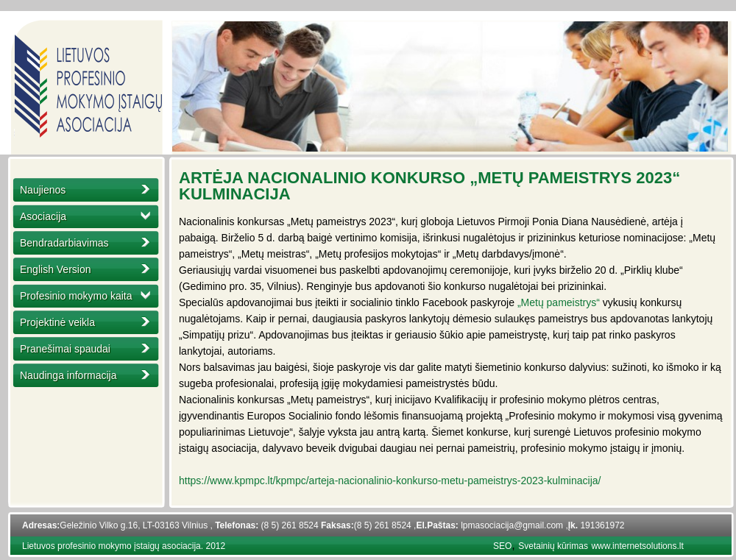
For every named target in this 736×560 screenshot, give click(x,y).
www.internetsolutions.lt (637, 546)
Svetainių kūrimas (553, 546)
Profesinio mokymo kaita (76, 296)
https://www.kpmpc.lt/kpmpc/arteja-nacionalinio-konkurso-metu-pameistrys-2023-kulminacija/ (390, 481)
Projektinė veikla (57, 322)
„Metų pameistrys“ (559, 302)
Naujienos (43, 190)
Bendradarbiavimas (64, 243)
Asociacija (43, 216)
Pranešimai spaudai (65, 349)
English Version (56, 269)
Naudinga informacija (68, 375)
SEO (502, 546)
